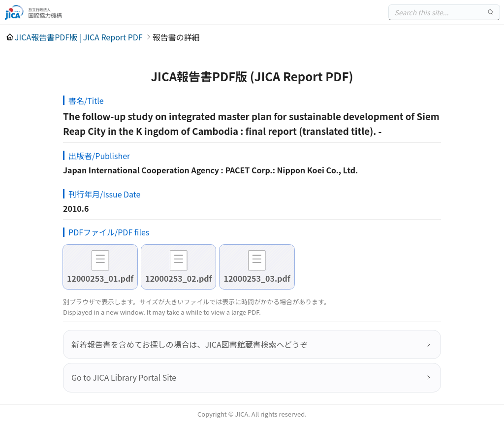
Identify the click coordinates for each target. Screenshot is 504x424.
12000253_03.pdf (257, 278)
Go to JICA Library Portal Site (124, 377)
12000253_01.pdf (100, 278)
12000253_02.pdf (178, 278)
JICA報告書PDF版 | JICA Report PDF (79, 37)
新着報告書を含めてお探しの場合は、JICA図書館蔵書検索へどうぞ (189, 344)
